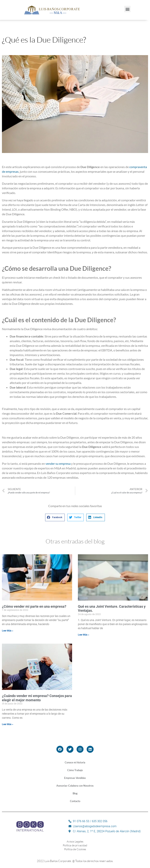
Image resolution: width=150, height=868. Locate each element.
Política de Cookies (75, 849)
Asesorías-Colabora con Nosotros (75, 786)
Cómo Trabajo (75, 770)
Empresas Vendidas (75, 778)
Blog (75, 793)
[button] (127, 9)
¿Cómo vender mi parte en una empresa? (34, 606)
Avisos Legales (75, 841)
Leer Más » (8, 631)
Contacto (75, 801)
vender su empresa (58, 463)
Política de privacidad (75, 845)
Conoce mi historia (75, 762)
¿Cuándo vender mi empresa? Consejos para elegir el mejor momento (37, 698)
